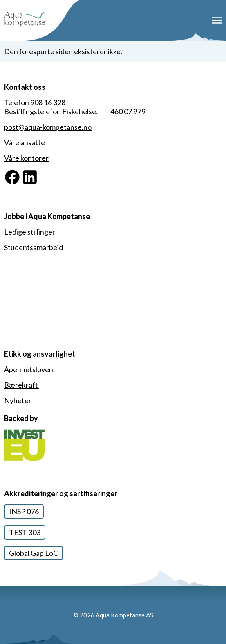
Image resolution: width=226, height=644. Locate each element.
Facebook (20, 173)
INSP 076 (24, 511)
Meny (217, 21)
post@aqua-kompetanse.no (48, 127)
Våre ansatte (25, 142)
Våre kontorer (26, 158)
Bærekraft (22, 385)
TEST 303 (25, 532)
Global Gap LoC (34, 553)
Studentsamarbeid (34, 247)
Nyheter (18, 400)
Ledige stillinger (30, 232)
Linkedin (35, 173)
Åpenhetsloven (29, 369)
